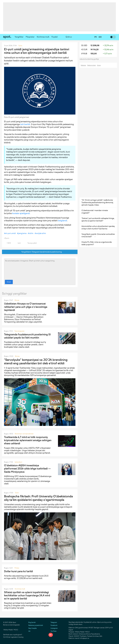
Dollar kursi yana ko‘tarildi (18, 571)
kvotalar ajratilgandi (21, 213)
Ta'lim (17, 493)
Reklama (83, 65)
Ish (29, 631)
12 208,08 (95, 45)
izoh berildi (25, 124)
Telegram (53, 622)
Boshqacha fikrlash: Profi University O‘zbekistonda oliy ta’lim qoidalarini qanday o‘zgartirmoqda (38, 498)
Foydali (55, 37)
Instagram (53, 628)
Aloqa (99, 65)
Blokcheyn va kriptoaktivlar (24, 434)
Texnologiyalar (19, 331)
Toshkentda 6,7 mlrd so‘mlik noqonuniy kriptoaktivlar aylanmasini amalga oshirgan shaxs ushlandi (28, 440)
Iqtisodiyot (18, 462)
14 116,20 (95, 50)
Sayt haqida (32, 628)
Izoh (18, 243)
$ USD (84, 45)
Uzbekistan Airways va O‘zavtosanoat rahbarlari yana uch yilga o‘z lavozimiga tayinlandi (26, 307)
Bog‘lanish (32, 622)
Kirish (9, 282)
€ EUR (84, 50)
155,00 (94, 54)
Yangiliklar (19, 37)
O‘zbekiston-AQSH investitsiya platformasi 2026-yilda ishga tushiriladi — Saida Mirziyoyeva (27, 469)
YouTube (52, 631)
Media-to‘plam (91, 65)
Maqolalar (30, 37)
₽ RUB (84, 54)
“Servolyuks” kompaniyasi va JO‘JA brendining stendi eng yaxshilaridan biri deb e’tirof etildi (36, 362)
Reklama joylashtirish (36, 625)
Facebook (53, 625)
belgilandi (63, 221)
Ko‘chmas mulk (43, 37)
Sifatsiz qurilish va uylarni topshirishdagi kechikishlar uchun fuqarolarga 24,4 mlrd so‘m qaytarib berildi (27, 595)
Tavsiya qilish (31, 243)
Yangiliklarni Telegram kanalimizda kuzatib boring (40, 252)
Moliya (17, 568)
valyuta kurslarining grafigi (90, 59)
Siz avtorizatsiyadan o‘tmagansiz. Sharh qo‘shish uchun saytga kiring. (40, 269)
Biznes (17, 300)
